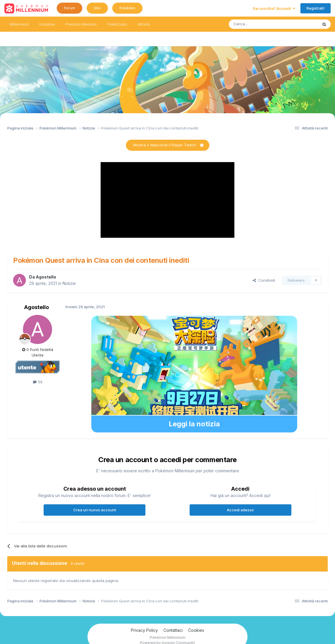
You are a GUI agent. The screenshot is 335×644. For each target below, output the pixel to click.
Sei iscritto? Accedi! (274, 8)
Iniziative (47, 24)
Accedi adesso (240, 510)
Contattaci (173, 630)
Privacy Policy (144, 630)
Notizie (69, 283)
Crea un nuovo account (95, 510)
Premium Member (81, 24)
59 (38, 382)
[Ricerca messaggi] (260, 24)
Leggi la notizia (194, 424)
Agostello (46, 277)
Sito (97, 8)
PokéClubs (117, 24)
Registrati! (316, 8)
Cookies (196, 630)
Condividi (264, 280)
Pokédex (127, 8)
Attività (144, 24)
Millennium (19, 24)
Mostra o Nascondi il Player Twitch (165, 145)
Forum (70, 8)
